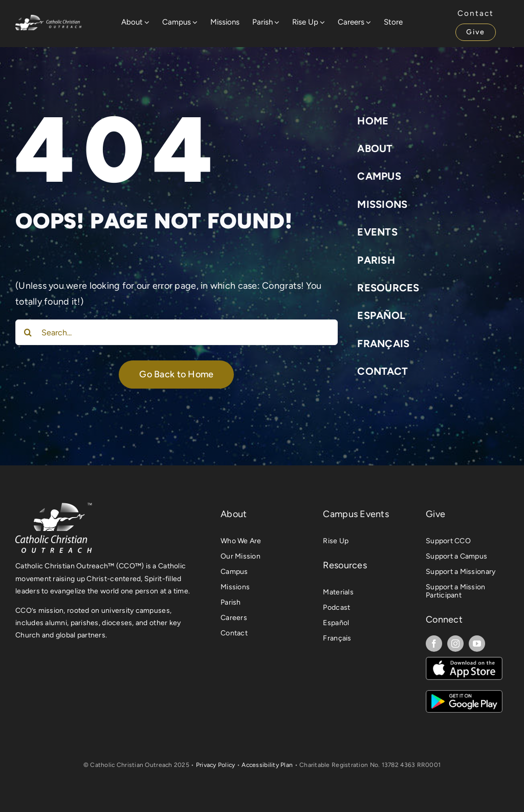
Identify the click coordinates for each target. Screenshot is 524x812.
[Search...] (177, 332)
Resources (388, 288)
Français (383, 344)
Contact (383, 371)
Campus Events (356, 514)
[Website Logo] (48, 19)
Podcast (336, 607)
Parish (376, 260)
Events (377, 232)
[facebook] (434, 644)
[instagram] (455, 644)
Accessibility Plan (267, 765)
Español (381, 315)
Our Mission (241, 556)
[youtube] (477, 644)
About (375, 148)
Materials (338, 592)
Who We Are (241, 541)
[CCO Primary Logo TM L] (54, 506)
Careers (234, 618)
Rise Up (336, 541)
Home (373, 121)
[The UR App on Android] (464, 695)
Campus (379, 176)
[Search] (28, 332)
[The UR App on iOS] (464, 661)
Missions (382, 204)
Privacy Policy (216, 765)
